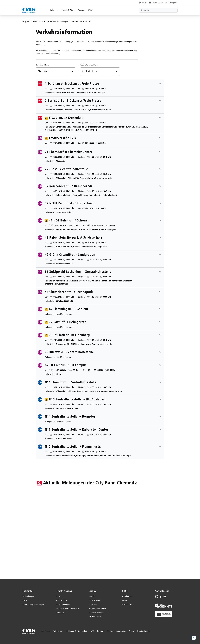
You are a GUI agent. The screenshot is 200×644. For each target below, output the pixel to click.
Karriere (125, 601)
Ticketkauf (60, 613)
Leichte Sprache (158, 3)
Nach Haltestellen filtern (89, 65)
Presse (132, 631)
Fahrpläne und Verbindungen (56, 22)
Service (81, 10)
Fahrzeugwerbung (96, 613)
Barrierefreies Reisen (98, 609)
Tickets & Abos (68, 10)
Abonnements (61, 601)
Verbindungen (28, 597)
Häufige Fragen (95, 617)
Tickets (59, 597)
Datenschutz (58, 631)
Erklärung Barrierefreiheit (77, 631)
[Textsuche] (158, 10)
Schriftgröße (173, 3)
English (144, 3)
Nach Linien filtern (42, 65)
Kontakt (92, 597)
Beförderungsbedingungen (33, 605)
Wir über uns (127, 597)
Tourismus (93, 605)
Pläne (25, 601)
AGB (92, 631)
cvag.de (26, 22)
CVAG (91, 10)
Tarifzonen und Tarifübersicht (68, 609)
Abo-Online (121, 631)
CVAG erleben (95, 601)
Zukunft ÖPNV (128, 605)
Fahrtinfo (54, 10)
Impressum (45, 631)
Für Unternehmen (63, 605)
